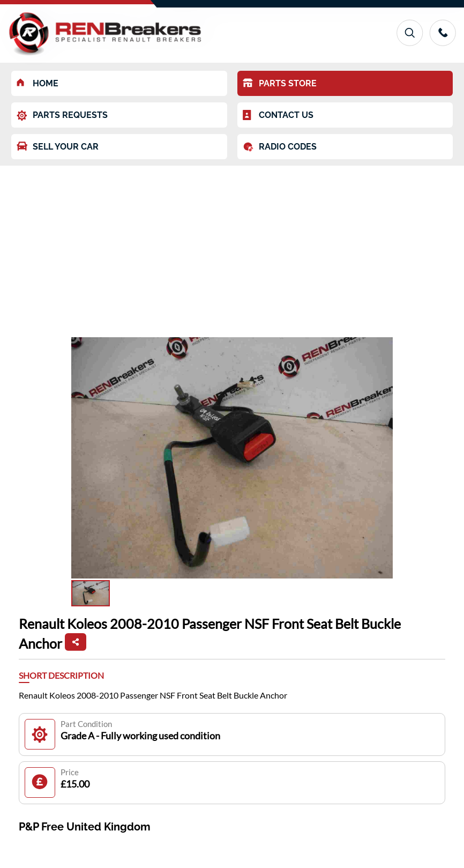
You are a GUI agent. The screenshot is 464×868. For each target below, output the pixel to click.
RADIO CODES (280, 147)
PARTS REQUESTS (62, 116)
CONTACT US (278, 115)
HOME (38, 83)
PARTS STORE (280, 83)
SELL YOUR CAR (58, 147)
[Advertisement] (232, 246)
